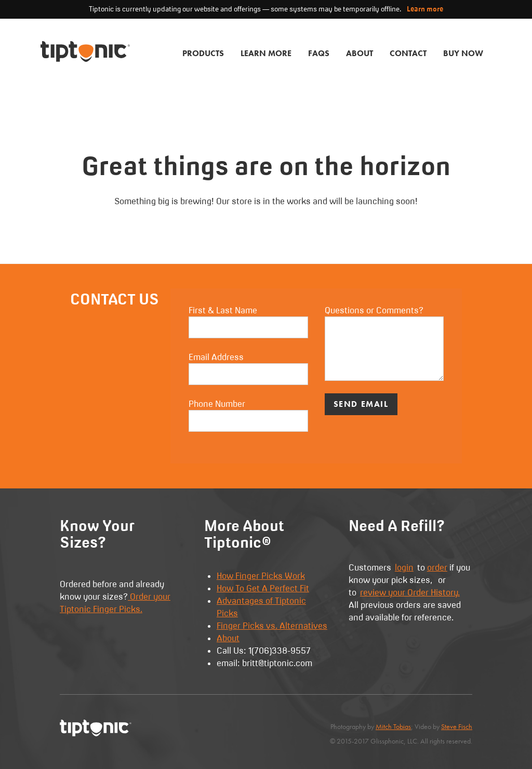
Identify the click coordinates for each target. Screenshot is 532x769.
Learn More (266, 53)
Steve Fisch (457, 727)
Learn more (425, 9)
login (404, 567)
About (360, 53)
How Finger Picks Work (261, 576)
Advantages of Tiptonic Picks (261, 607)
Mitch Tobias (393, 727)
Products (203, 53)
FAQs (319, 53)
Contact (408, 53)
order (437, 567)
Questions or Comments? (384, 343)
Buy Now (463, 53)
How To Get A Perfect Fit (263, 588)
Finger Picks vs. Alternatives (272, 626)
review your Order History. (410, 592)
